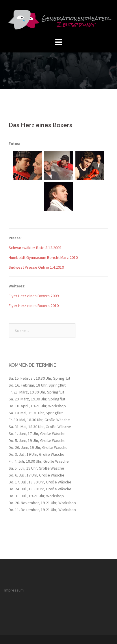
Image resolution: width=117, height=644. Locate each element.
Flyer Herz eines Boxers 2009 (34, 296)
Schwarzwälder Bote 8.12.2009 (35, 248)
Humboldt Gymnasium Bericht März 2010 (43, 257)
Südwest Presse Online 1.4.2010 (36, 267)
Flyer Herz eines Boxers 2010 (34, 306)
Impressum (14, 590)
